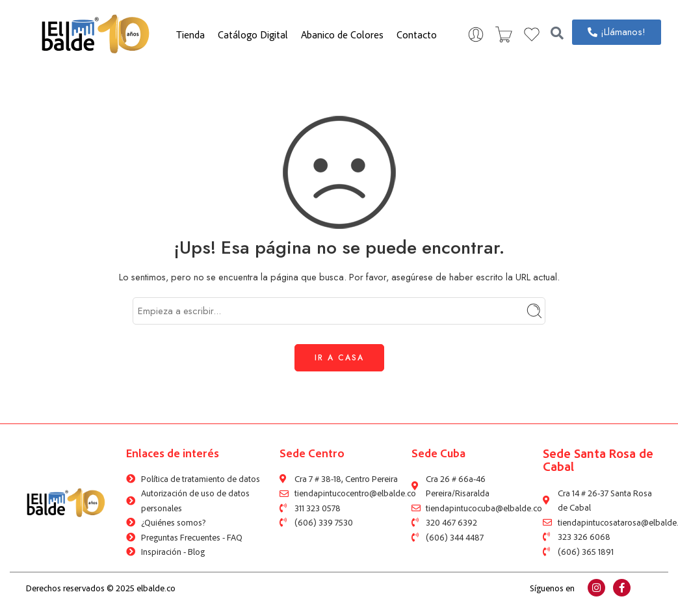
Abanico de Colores (342, 34)
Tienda (190, 34)
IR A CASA (339, 358)
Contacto (417, 34)
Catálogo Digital (253, 34)
